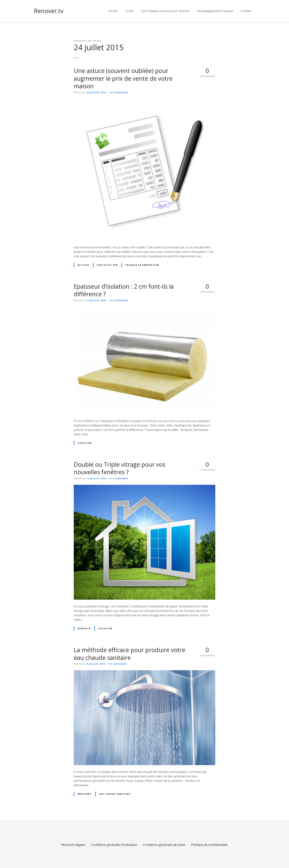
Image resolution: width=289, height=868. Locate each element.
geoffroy (122, 92)
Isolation (85, 443)
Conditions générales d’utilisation (114, 845)
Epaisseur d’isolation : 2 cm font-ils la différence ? (124, 290)
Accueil (113, 11)
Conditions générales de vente (164, 845)
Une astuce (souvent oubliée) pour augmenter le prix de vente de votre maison (123, 78)
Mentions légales (73, 845)
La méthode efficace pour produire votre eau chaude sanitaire (129, 654)
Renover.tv (49, 11)
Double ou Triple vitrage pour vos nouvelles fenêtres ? (120, 468)
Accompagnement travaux (215, 11)
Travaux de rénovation (142, 265)
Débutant (85, 794)
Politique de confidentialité (209, 845)
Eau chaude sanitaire (115, 794)
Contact (246, 11)
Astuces (83, 265)
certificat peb (107, 265)
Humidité (84, 628)
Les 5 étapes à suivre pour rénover (165, 11)
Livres (129, 11)
